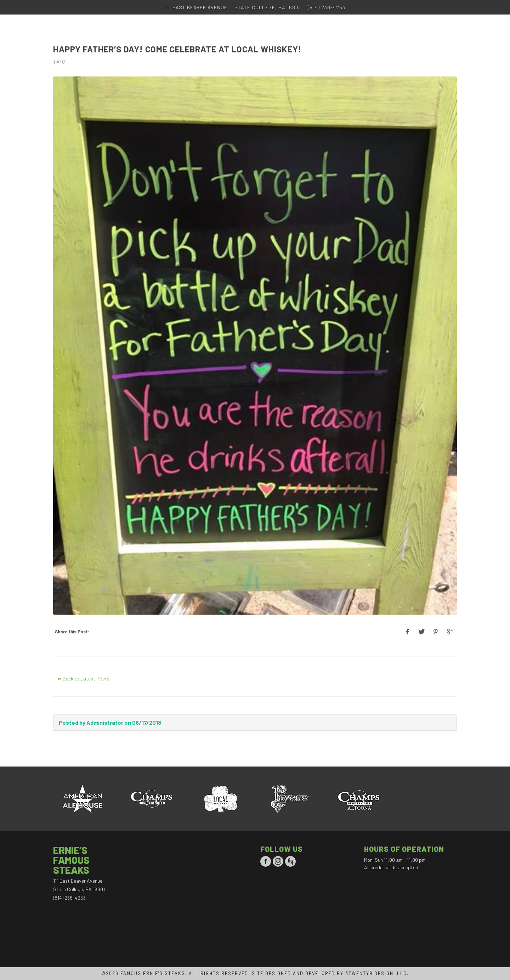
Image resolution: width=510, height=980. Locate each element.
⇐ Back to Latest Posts (83, 679)
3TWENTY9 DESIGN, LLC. (377, 973)
